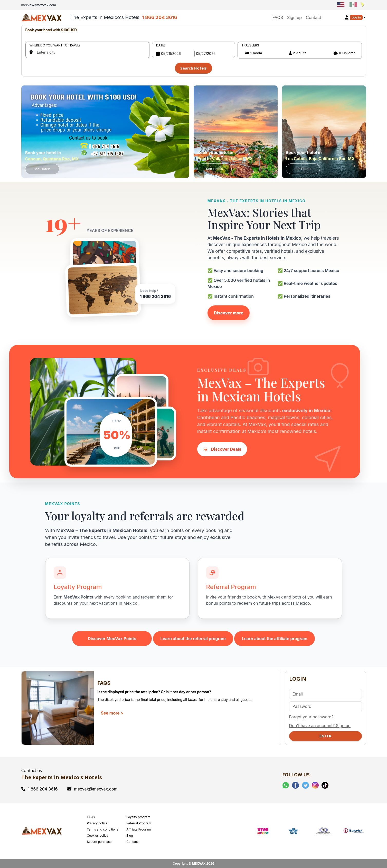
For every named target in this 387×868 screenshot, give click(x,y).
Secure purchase (99, 841)
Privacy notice (97, 822)
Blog (130, 835)
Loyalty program (138, 816)
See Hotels (42, 168)
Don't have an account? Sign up (320, 725)
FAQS (278, 17)
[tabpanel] (194, 50)
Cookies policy (97, 835)
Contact (313, 17)
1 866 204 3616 (160, 17)
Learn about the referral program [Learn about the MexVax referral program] (193, 638)
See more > (112, 712)
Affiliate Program (139, 828)
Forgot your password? (312, 716)
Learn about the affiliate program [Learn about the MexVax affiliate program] (275, 638)
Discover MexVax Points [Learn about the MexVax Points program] (112, 638)
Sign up (294, 17)
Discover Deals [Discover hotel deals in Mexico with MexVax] (222, 448)
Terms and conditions (102, 828)
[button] (300, 53)
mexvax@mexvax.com (92, 788)
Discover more (229, 312)
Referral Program (139, 822)
